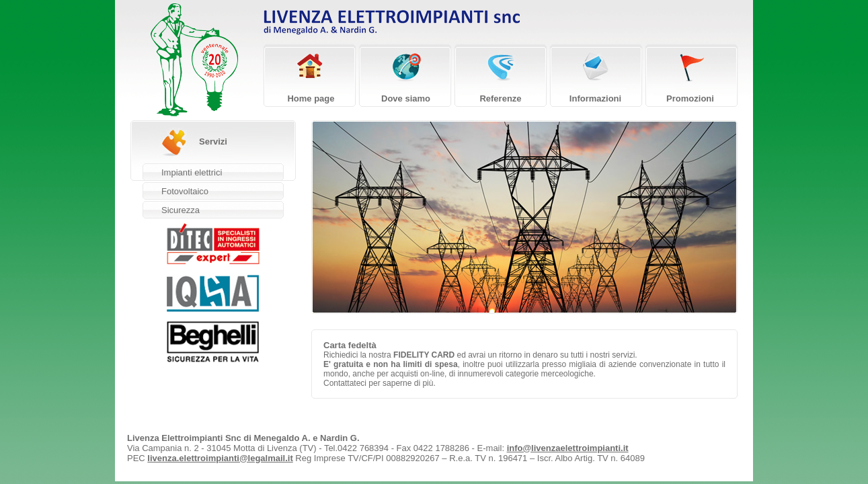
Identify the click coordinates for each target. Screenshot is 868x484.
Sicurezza (181, 210)
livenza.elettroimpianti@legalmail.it (220, 458)
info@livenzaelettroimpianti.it (568, 448)
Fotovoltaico (185, 191)
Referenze (500, 98)
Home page (311, 98)
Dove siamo (406, 98)
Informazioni (595, 98)
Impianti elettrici (192, 172)
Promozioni (690, 98)
